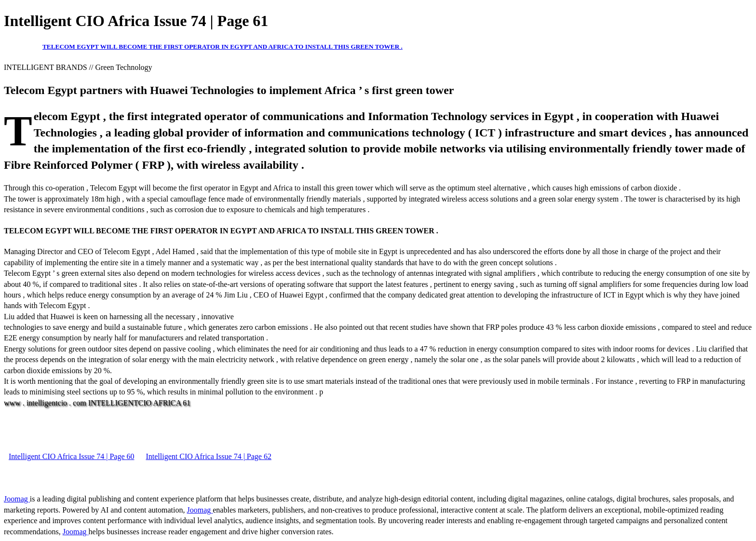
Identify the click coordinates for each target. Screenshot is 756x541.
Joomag (17, 499)
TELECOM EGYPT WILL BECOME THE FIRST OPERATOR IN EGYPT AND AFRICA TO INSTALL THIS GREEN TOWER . (223, 47)
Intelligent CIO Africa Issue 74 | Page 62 (208, 456)
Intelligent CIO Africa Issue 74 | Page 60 (71, 456)
